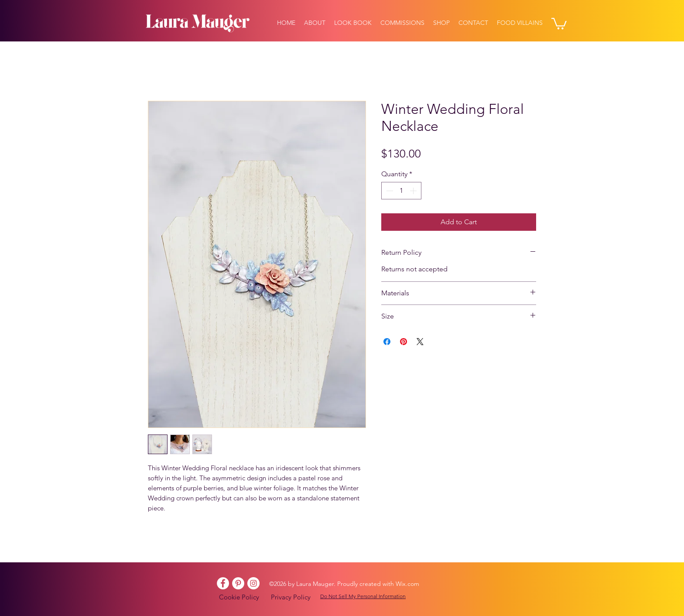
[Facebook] (223, 583)
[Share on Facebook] (387, 342)
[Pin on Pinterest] (404, 342)
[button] (559, 23)
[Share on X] (420, 342)
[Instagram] (253, 583)
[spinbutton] (401, 191)
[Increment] (414, 191)
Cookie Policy (239, 597)
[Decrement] (389, 191)
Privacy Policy (291, 597)
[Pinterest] (238, 583)
